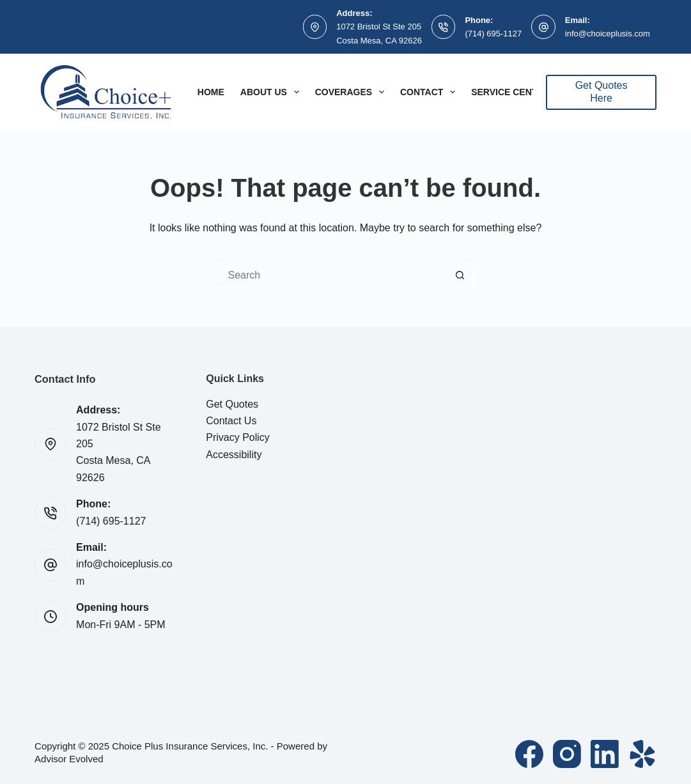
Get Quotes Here (602, 92)
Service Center (510, 92)
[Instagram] (567, 754)
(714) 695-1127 (493, 34)
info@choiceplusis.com (608, 34)
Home (211, 92)
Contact (430, 92)
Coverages (352, 92)
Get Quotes (232, 404)
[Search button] (460, 275)
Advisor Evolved (69, 759)
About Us (272, 92)
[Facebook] (529, 754)
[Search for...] (332, 275)
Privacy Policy (238, 437)
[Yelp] (642, 754)
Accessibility (234, 455)
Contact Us (231, 421)
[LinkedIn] (605, 754)
